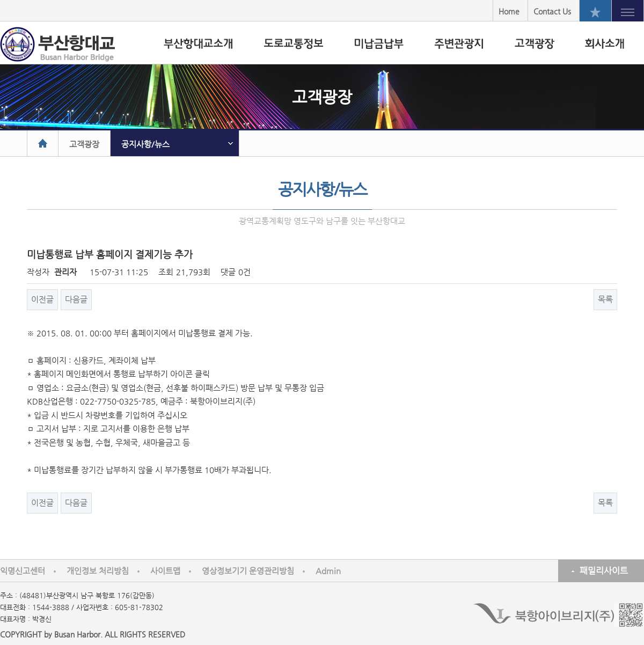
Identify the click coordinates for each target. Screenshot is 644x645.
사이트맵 (165, 571)
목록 (605, 299)
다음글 (76, 299)
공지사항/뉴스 (145, 144)
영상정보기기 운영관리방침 (248, 571)
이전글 (42, 299)
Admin (328, 571)
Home (509, 11)
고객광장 (84, 144)
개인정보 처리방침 (98, 571)
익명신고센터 (23, 571)
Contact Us (552, 11)
